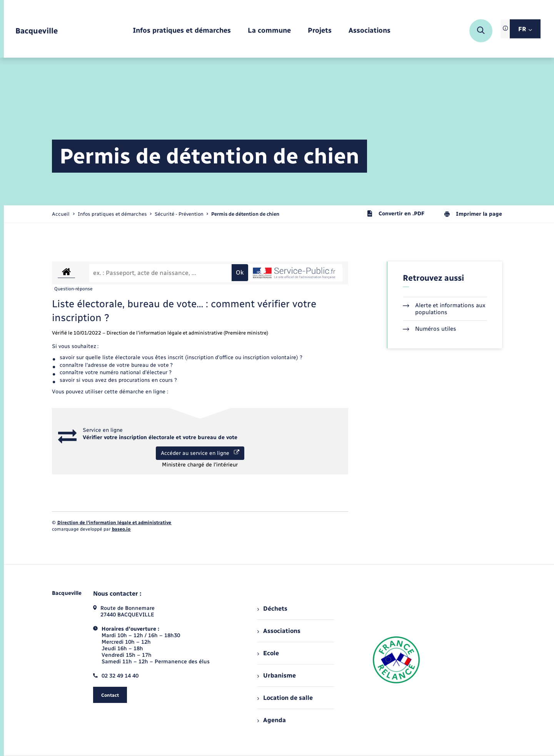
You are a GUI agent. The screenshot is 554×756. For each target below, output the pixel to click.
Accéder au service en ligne (200, 453)
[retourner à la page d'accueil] (37, 31)
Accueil (61, 214)
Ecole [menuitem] (268, 653)
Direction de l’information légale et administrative (114, 523)
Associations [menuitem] (279, 631)
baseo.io (121, 529)
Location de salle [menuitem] (285, 698)
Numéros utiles (430, 329)
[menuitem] (182, 31)
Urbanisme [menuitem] (277, 675)
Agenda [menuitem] (272, 720)
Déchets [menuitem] (272, 609)
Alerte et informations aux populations (444, 309)
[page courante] (245, 214)
